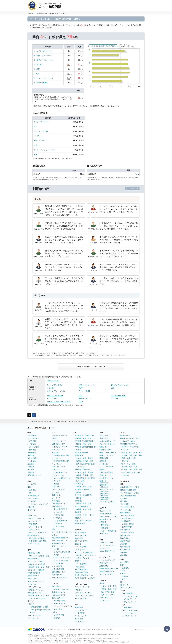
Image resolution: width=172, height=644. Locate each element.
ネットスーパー (58, 464)
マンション (33, 556)
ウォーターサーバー (60, 435)
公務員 (79, 558)
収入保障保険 (127, 527)
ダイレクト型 (34, 438)
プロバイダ (124, 450)
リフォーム (32, 584)
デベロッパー (34, 618)
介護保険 (124, 544)
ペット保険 (32, 461)
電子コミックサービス (60, 546)
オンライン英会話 (81, 541)
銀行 (31, 493)
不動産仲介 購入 (34, 559)
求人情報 (110, 630)
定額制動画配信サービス (61, 538)
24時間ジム (79, 590)
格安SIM (125, 447)
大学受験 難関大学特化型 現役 (86, 447)
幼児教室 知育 (80, 523)
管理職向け (105, 528)
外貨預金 (31, 507)
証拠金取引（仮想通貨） (38, 541)
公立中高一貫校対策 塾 (83, 495)
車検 (54, 529)
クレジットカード (34, 521)
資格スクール (80, 561)
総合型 (56, 549)
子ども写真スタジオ (60, 541)
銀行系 (32, 518)
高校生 (79, 515)
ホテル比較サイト (59, 595)
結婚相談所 (104, 566)
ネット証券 (32, 484)
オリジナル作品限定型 (62, 552)
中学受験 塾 (79, 484)
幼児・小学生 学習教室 (83, 521)
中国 (140, 455)
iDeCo (123, 573)
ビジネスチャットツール (109, 517)
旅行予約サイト (58, 586)
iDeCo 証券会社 (33, 498)
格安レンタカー (58, 495)
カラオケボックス (106, 598)
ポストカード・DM (41, 131)
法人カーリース (105, 511)
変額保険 (124, 552)
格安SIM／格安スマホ (128, 444)
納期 (38, 74)
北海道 (79, 458)
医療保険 (31, 467)
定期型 (131, 515)
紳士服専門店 (80, 613)
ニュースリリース (61, 630)
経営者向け (105, 525)
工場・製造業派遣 (106, 472)
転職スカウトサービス (108, 453)
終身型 (124, 515)
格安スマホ (134, 447)
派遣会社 (103, 469)
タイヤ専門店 (80, 622)
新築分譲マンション (35, 593)
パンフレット (39, 136)
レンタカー (56, 492)
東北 (33, 607)
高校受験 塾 (79, 455)
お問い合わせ (86, 630)
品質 (38, 69)
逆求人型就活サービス (108, 441)
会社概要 (50, 630)
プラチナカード (130, 602)
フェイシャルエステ (107, 545)
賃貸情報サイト (33, 576)
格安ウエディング (106, 563)
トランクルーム (58, 475)
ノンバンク (40, 518)
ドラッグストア (80, 610)
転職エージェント (106, 455)
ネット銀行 (32, 501)
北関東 (39, 607)
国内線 (56, 601)
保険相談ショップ (34, 475)
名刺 (35, 127)
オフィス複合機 (58, 569)
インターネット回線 (128, 464)
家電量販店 (79, 607)
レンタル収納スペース (62, 478)
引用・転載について (99, 630)
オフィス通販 (57, 566)
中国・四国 (46, 610)
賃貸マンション (33, 578)
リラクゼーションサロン (84, 593)
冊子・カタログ (40, 140)
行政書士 (80, 555)
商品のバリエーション (45, 60)
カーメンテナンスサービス (62, 532)
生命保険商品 (125, 521)
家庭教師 (78, 518)
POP (36, 154)
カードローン (32, 515)
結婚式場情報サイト (107, 571)
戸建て (42, 556)
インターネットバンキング (38, 504)
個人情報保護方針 (74, 630)
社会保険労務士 (89, 552)
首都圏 (32, 567)
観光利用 (57, 618)
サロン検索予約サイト (108, 551)
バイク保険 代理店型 (128, 496)
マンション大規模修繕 (36, 570)
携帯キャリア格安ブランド (130, 438)
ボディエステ (105, 548)
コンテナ (57, 481)
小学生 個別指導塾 (81, 506)
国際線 (63, 601)
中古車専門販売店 (60, 509)
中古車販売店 (57, 506)
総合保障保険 (125, 547)
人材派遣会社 (105, 498)
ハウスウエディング (107, 560)
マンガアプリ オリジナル (62, 558)
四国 (124, 458)
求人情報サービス (106, 478)
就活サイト (104, 438)
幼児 (78, 535)
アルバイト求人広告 (107, 502)
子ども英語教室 (80, 533)
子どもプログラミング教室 (85, 578)
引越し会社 (56, 487)
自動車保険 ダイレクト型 (130, 487)
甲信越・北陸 (88, 461)
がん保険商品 (125, 530)
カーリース (56, 498)
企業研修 (103, 522)
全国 (113, 595)
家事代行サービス (59, 444)
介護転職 (103, 461)
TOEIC (79, 552)
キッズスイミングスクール (84, 596)
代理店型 (32, 441)
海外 (60, 609)
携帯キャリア (125, 435)
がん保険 (31, 469)
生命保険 (31, 464)
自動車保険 (32, 435)
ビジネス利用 (59, 615)
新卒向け (105, 533)
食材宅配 (55, 453)
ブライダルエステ (106, 543)
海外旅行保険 (32, 458)
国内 (55, 609)
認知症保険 (124, 538)
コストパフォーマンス (45, 78)
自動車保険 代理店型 (128, 490)
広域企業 (125, 461)
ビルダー (32, 604)
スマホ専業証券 (33, 496)
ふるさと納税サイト (60, 472)
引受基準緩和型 (128, 518)
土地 (48, 556)
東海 (38, 567)
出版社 (56, 555)
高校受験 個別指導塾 (82, 469)
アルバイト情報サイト (108, 444)
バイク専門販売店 (60, 521)
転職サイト (104, 447)
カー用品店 (79, 619)
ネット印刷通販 (105, 514)
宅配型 (56, 484)
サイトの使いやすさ (44, 51)
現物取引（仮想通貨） (38, 538)
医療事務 (83, 547)
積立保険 (124, 555)
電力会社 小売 (57, 575)
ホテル (55, 612)
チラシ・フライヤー (41, 122)
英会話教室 (79, 538)
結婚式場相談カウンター (109, 569)
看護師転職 (104, 458)
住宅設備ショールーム (36, 581)
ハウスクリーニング (60, 447)
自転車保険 (32, 453)
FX (29, 513)
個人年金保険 (125, 550)
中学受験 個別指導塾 (82, 489)
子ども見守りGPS (59, 578)
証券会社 (32, 490)
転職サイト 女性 (106, 450)
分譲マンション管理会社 (37, 564)
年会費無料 (33, 524)
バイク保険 (32, 444)
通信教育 (78, 512)
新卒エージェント (106, 490)
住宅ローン (32, 510)
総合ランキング (53, 380)
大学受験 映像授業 (81, 453)
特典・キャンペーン (44, 56)
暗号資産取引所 (33, 535)
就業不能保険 (125, 535)
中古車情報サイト (59, 504)
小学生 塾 (78, 501)
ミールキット (57, 458)
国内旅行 (57, 589)
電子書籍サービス (59, 543)
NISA (29, 487)
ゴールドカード (35, 530)
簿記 (83, 550)
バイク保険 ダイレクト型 (130, 493)
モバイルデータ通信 (128, 441)
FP (77, 547)
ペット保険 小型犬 (127, 507)
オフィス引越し (58, 563)
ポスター (37, 145)
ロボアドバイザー (34, 544)
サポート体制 (42, 83)
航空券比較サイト (59, 592)
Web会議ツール (105, 519)
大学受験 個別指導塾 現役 (84, 441)
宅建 (78, 550)
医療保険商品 (125, 513)
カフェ (55, 535)
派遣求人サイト (105, 475)
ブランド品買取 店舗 (60, 560)
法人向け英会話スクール (84, 575)
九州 (48, 567)
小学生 (92, 515)
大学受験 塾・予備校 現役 (84, 435)
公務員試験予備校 (81, 572)
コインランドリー (59, 450)
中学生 (85, 515)
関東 (115, 586)
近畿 (43, 567)
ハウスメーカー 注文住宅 (36, 598)
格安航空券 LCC (58, 598)
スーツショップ (80, 616)
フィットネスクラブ (82, 587)
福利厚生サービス (59, 572)
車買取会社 (56, 501)
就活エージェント (106, 435)
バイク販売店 (57, 518)
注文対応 (40, 65)
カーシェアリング (59, 489)
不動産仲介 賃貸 (34, 573)
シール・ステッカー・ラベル (45, 150)
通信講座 (78, 544)
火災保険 (31, 455)
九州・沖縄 (80, 467)
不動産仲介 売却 (34, 553)
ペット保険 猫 (126, 510)
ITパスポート (88, 558)
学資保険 (31, 472)
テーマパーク (105, 600)
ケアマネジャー (90, 555)
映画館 (102, 583)
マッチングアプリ (106, 574)
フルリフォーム (35, 587)
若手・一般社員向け (109, 531)
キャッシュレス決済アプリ (38, 533)
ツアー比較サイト (59, 604)
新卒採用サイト (105, 486)
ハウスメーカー (35, 615)
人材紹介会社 (105, 494)
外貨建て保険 (125, 541)
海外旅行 (65, 589)
